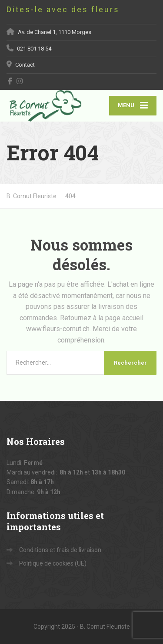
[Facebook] (10, 81)
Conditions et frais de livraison (60, 550)
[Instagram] (20, 81)
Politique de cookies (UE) (53, 563)
